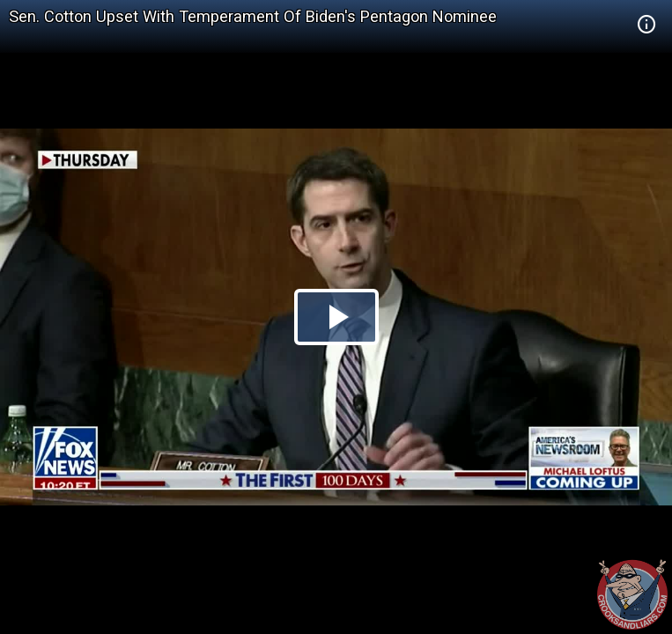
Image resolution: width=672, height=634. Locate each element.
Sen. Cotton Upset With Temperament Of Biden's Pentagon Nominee (253, 16)
